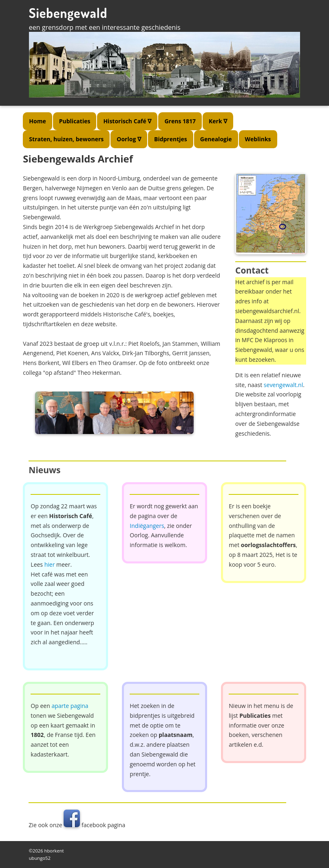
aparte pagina (70, 706)
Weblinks (258, 139)
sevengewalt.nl (283, 385)
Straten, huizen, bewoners (66, 139)
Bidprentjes (171, 139)
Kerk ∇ (218, 121)
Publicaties (75, 121)
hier (50, 564)
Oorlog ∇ (129, 139)
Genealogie (216, 139)
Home (37, 121)
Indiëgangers (147, 526)
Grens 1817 (180, 121)
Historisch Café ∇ (127, 121)
